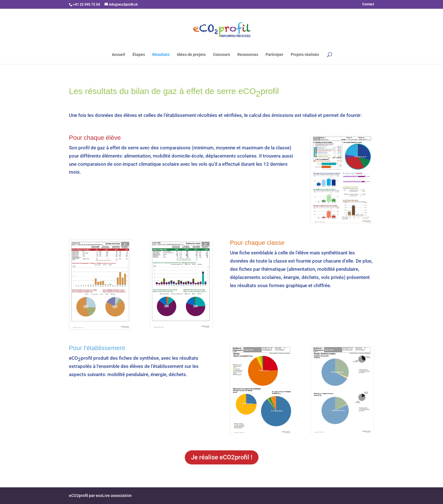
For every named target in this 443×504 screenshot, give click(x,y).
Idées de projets (191, 55)
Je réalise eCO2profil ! (222, 457)
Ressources (248, 55)
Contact (368, 4)
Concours (221, 55)
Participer (274, 55)
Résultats (161, 55)
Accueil (119, 55)
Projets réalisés (305, 55)
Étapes (139, 55)
